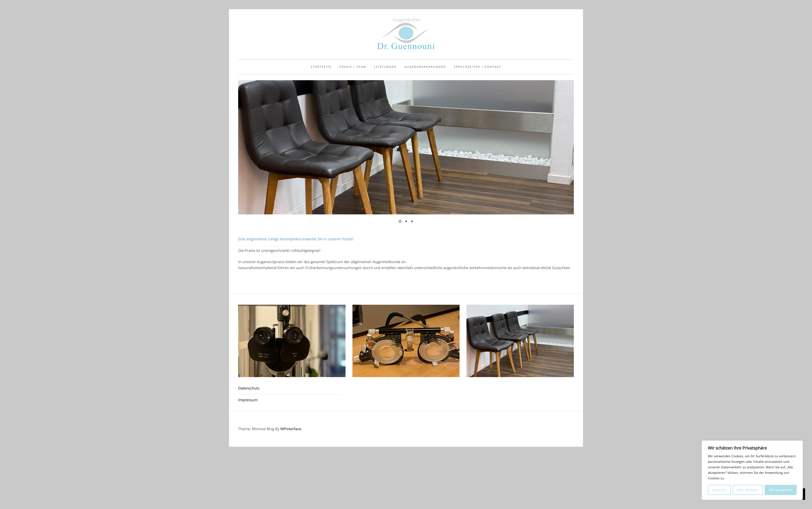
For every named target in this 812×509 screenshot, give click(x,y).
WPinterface (291, 429)
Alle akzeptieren (781, 490)
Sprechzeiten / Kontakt (477, 67)
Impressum (248, 400)
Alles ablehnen (748, 490)
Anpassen (719, 490)
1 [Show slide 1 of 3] (400, 222)
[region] (406, 155)
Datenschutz (249, 388)
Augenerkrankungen (425, 67)
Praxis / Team (353, 67)
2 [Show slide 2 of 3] (406, 222)
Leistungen (385, 67)
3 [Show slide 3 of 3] (412, 222)
